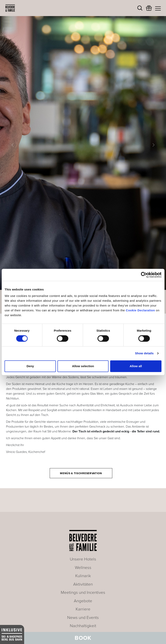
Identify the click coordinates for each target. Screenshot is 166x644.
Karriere (83, 609)
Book (83, 638)
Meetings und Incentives (83, 593)
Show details (144, 353)
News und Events (83, 618)
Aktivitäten (83, 584)
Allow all (136, 366)
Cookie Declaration (140, 310)
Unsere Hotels (83, 559)
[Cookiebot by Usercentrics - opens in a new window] (144, 275)
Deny (30, 366)
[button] (12, 145)
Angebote (83, 601)
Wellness (83, 568)
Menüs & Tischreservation (81, 473)
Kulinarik (83, 576)
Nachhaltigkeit (83, 626)
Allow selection (83, 366)
